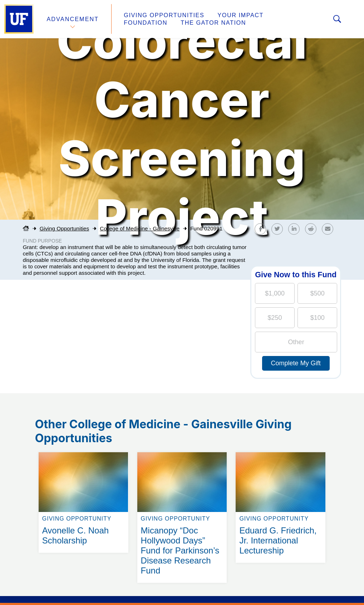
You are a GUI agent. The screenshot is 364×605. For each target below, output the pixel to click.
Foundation (295, 16)
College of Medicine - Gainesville (140, 228)
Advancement (73, 19)
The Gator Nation (156, 23)
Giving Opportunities (163, 16)
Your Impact (238, 16)
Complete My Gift (296, 363)
